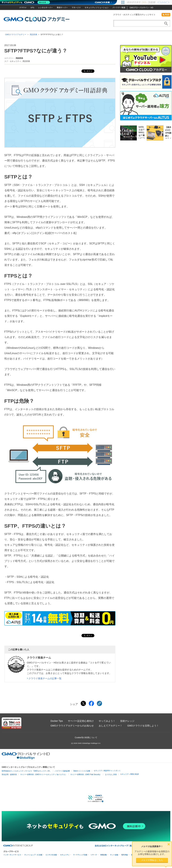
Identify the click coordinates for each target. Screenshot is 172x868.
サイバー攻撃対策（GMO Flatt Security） (86, 774)
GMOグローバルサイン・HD (141, 8)
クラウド (23, 8)
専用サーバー (62, 8)
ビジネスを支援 (51, 855)
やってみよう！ (107, 721)
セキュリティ (15, 61)
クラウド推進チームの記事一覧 (45, 678)
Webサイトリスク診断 (82, 771)
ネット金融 (114, 855)
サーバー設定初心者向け (81, 721)
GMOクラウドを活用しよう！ (143, 726)
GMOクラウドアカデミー (37, 19)
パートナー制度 (119, 8)
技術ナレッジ (127, 721)
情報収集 (103, 855)
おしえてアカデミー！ (111, 726)
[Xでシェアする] (83, 703)
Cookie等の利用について (86, 738)
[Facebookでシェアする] (91, 703)
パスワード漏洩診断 (62, 771)
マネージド (76, 8)
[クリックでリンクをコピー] (99, 703)
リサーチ (94, 855)
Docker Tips (57, 721)
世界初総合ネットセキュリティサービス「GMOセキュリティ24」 (26, 771)
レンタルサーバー (46, 8)
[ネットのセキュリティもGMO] (26, 2)
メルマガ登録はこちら (152, 860)
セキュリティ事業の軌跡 (130, 774)
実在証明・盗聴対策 (9, 774)
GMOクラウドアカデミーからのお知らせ (72, 726)
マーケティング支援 (80, 855)
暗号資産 (125, 855)
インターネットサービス (12, 855)
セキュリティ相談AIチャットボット (107, 771)
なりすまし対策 (111, 774)
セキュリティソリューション (97, 8)
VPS (32, 8)
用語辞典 (33, 34)
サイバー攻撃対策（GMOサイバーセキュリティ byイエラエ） (44, 774)
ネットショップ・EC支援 (33, 855)
